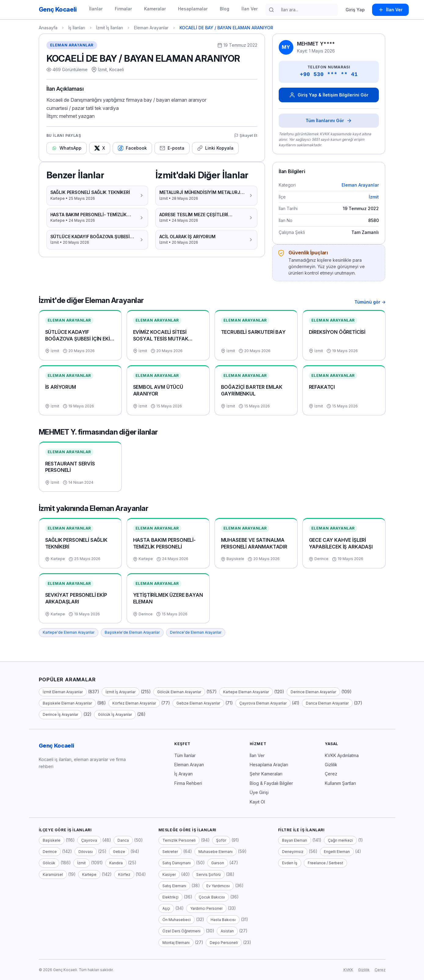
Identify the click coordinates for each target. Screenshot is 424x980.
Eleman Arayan (189, 765)
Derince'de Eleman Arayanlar (196, 632)
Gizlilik (331, 765)
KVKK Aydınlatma (342, 755)
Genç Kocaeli (56, 746)
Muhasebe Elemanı (216, 852)
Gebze (119, 852)
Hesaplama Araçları (269, 765)
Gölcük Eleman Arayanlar (179, 692)
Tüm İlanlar (185, 755)
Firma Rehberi (188, 783)
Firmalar (123, 9)
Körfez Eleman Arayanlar (134, 703)
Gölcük (49, 863)
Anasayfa (48, 28)
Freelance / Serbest (325, 863)
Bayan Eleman (295, 840)
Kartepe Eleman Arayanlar (246, 692)
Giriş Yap (355, 10)
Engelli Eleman (337, 852)
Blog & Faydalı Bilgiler (271, 783)
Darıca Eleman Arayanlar (327, 703)
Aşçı (166, 908)
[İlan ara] (306, 10)
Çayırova (89, 840)
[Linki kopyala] (215, 148)
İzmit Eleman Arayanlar (63, 692)
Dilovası (86, 852)
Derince (50, 852)
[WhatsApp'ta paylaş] (67, 148)
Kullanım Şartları (340, 783)
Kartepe (89, 874)
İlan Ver (250, 9)
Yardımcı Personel (206, 908)
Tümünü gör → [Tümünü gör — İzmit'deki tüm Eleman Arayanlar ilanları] (370, 302)
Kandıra (116, 863)
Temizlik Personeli (179, 840)
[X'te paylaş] (100, 148)
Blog (225, 9)
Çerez (331, 774)
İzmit (374, 197)
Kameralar (155, 9)
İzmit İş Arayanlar (121, 692)
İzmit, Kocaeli (111, 69)
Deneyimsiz (293, 852)
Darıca (123, 840)
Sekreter (170, 852)
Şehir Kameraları (266, 774)
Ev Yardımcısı (218, 886)
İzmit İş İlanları (110, 28)
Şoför (221, 840)
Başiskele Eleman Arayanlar (67, 703)
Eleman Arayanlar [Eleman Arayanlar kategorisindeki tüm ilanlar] (72, 45)
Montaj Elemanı (176, 943)
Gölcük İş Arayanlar (115, 714)
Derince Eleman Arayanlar (313, 692)
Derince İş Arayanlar (60, 714)
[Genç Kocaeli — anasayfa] (58, 10)
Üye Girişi (259, 792)
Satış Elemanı (174, 886)
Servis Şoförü (208, 874)
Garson (218, 863)
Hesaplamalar (193, 9)
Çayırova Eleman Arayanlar (263, 703)
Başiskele (52, 840)
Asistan (227, 931)
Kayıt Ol (257, 802)
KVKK (348, 970)
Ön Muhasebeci (177, 920)
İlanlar (96, 9)
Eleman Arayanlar (151, 28)
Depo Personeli (224, 943)
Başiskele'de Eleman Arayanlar (132, 632)
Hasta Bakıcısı (223, 920)
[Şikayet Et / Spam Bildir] (246, 136)
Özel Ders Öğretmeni (181, 931)
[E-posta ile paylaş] (172, 148)
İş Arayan (183, 774)
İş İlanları (77, 28)
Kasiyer (169, 874)
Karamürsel (53, 874)
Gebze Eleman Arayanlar (198, 703)
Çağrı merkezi (340, 840)
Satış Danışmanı (177, 863)
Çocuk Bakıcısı (212, 897)
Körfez (124, 874)
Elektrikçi (170, 897)
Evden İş (290, 863)
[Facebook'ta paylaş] (132, 148)
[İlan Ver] (390, 10)
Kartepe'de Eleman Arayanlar (69, 632)
